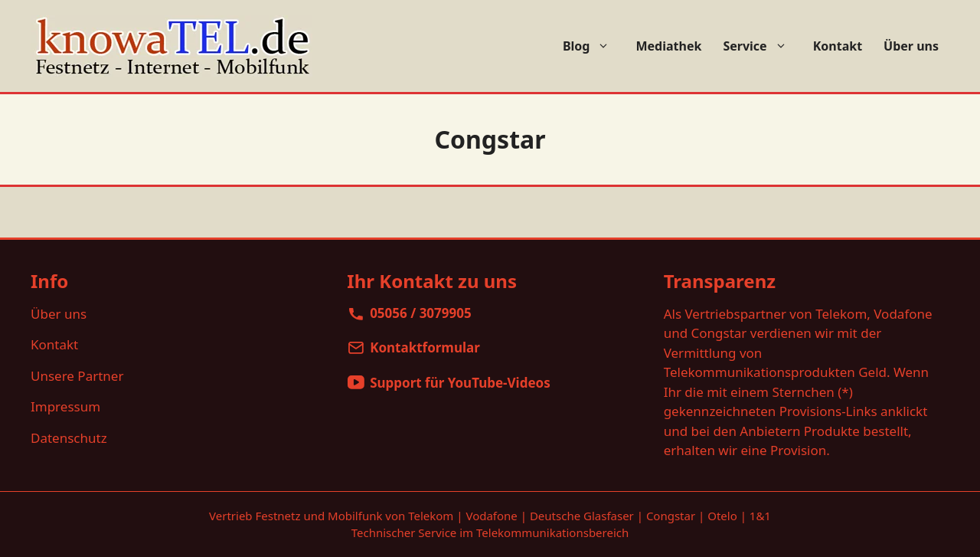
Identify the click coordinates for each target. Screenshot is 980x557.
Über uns (911, 46)
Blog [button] (594, 46)
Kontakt (838, 46)
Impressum (65, 406)
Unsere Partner (77, 376)
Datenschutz (69, 438)
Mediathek (668, 46)
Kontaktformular (425, 347)
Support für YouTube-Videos (460, 383)
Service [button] (762, 46)
